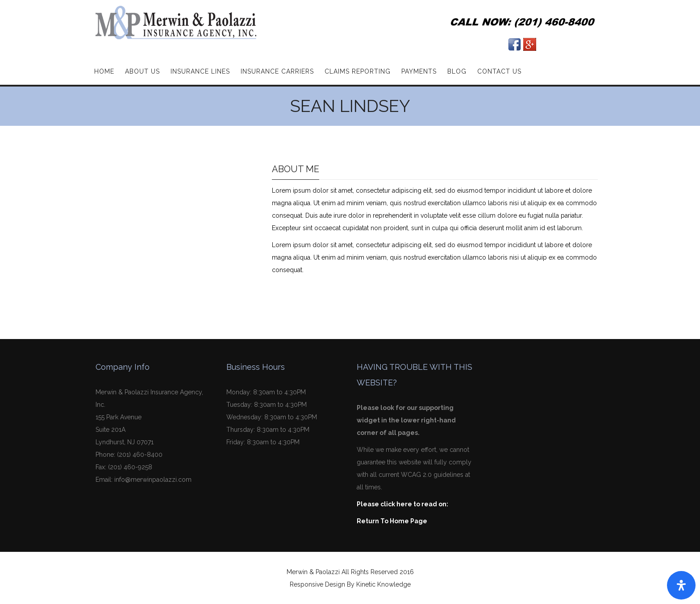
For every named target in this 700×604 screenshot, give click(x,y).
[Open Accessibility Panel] (681, 585)
